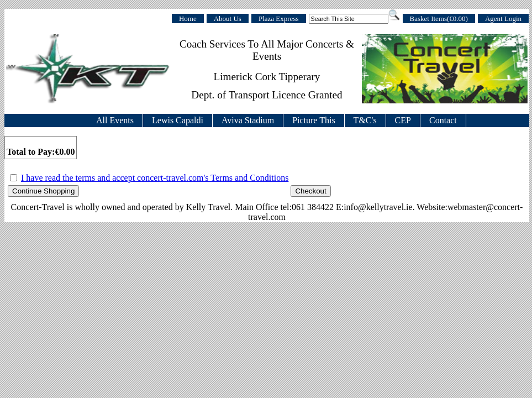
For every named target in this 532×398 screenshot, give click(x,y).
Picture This (314, 120)
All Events (115, 120)
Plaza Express (279, 19)
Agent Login (503, 19)
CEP (403, 120)
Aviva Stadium (248, 120)
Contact (443, 120)
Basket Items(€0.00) (439, 19)
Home (188, 19)
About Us (228, 19)
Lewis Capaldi (178, 120)
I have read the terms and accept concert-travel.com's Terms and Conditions (155, 178)
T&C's (365, 120)
